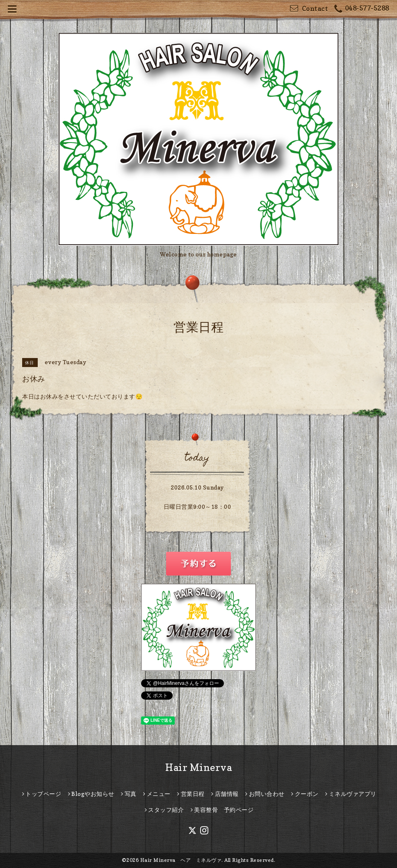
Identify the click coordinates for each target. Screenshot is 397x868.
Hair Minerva (198, 767)
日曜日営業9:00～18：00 (197, 507)
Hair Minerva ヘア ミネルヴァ (181, 860)
